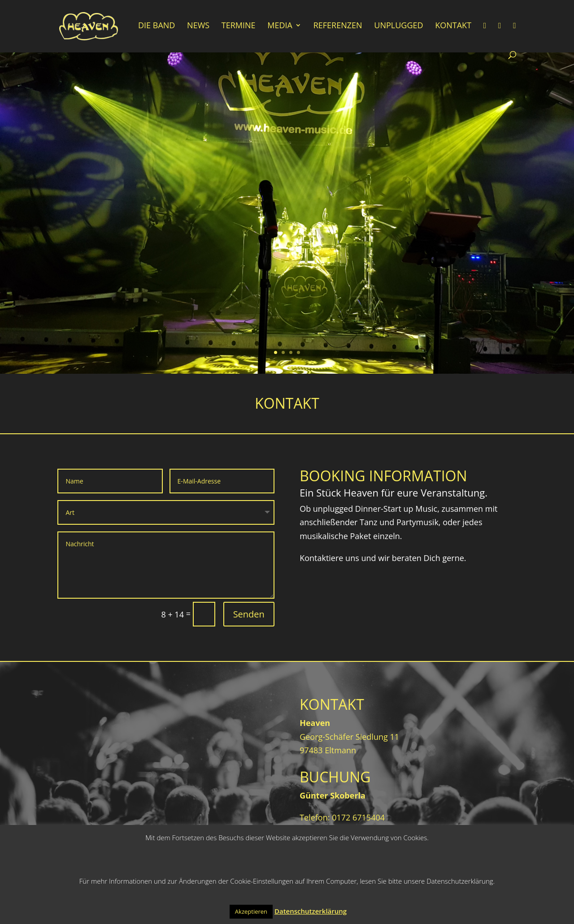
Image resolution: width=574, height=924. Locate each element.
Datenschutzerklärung (311, 911)
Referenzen (338, 26)
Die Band (157, 26)
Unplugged (398, 26)
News (198, 26)
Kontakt (453, 26)
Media (280, 26)
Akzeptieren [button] (251, 911)
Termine (239, 26)
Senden (249, 614)
